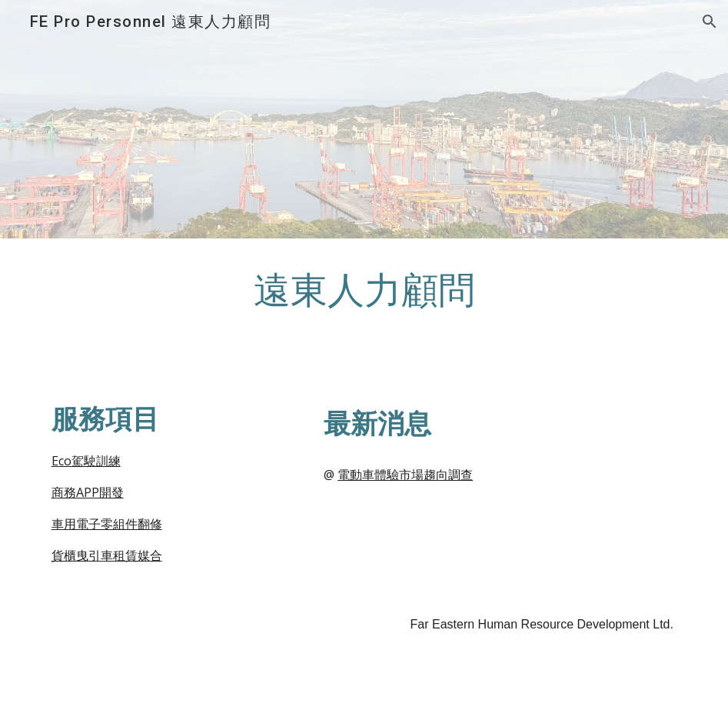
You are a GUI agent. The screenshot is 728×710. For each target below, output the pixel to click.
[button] (710, 22)
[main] (364, 307)
